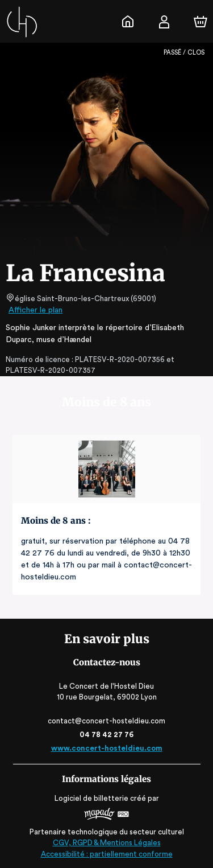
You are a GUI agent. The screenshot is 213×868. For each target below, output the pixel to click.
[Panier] (201, 22)
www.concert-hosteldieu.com (106, 748)
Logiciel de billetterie (92, 798)
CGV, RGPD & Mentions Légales (107, 843)
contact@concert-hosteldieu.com (107, 721)
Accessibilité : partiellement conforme (106, 854)
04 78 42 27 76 (106, 735)
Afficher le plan (35, 310)
